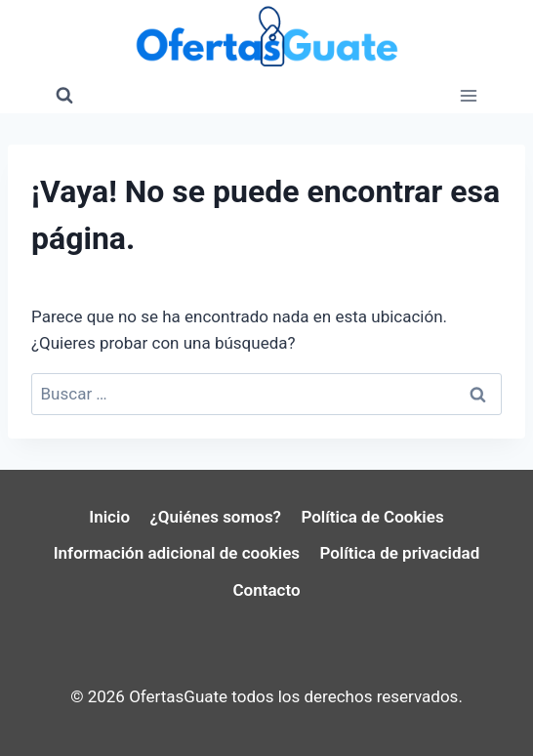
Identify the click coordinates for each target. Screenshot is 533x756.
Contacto (266, 590)
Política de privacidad (399, 553)
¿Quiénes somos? (215, 517)
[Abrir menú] (468, 95)
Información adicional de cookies (177, 553)
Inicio (109, 517)
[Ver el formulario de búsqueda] (64, 96)
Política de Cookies (372, 517)
